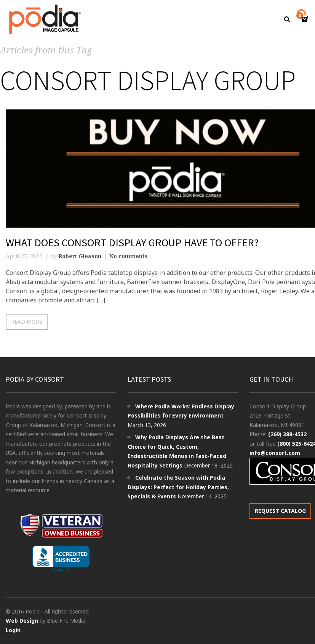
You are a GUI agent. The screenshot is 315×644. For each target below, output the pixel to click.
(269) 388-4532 (287, 434)
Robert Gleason (80, 256)
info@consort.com (275, 453)
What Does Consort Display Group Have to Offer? (132, 243)
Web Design (22, 621)
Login (13, 630)
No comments (128, 256)
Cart (301, 16)
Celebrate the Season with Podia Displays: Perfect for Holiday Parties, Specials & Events (178, 487)
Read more (27, 322)
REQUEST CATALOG (280, 511)
